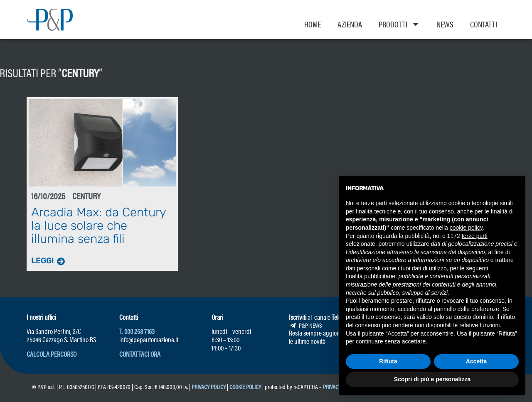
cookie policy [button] (466, 228)
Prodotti (399, 24)
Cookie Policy (245, 386)
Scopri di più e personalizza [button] (432, 379)
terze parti (475, 236)
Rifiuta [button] (388, 361)
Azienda (350, 24)
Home (313, 24)
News (445, 24)
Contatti (484, 24)
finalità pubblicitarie (371, 276)
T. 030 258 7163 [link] (137, 331)
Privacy (332, 386)
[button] (52, 354)
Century (22, 72)
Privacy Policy (209, 386)
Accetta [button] (477, 361)
